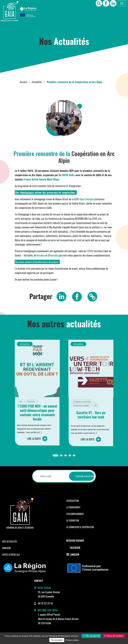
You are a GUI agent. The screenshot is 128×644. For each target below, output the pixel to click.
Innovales (54, 255)
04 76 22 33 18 (45, 603)
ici (101, 227)
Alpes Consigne (87, 199)
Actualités (37, 82)
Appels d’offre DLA (11, 555)
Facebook (73, 548)
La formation (73, 521)
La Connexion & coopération (80, 527)
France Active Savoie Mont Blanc (41, 179)
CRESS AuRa (68, 175)
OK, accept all (91, 636)
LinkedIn (73, 554)
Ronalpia (41, 255)
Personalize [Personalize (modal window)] (57, 640)
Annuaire (7, 548)
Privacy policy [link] (72, 640)
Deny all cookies (114, 636)
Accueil (23, 82)
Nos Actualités (10, 541)
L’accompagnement (75, 514)
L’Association (73, 501)
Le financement (73, 507)
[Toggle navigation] (122, 3)
